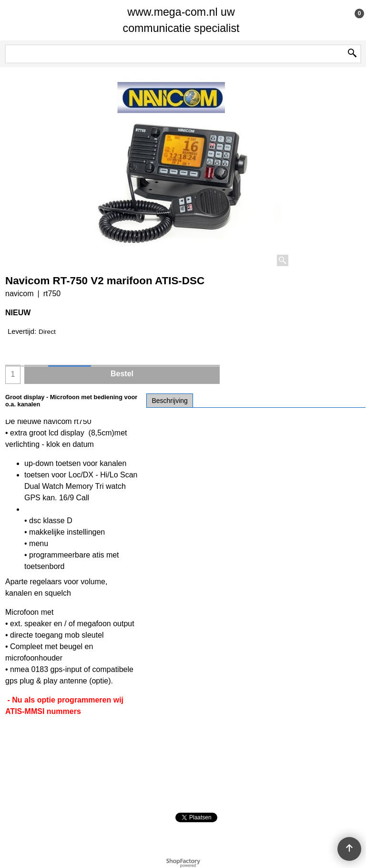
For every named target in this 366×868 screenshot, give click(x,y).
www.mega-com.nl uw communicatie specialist (181, 20)
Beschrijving (169, 401)
